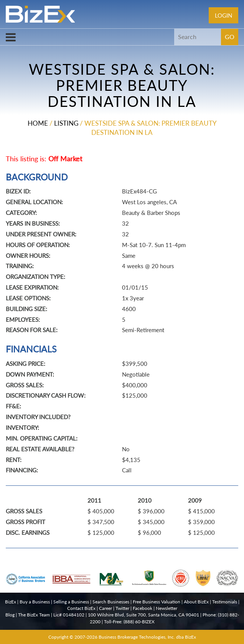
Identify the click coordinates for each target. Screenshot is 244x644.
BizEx (11, 602)
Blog (10, 615)
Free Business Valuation (157, 602)
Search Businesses (111, 602)
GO (230, 37)
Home (38, 123)
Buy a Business (35, 602)
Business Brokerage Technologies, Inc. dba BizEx (147, 637)
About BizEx (196, 602)
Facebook (143, 608)
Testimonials (225, 602)
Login (223, 15)
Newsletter (167, 608)
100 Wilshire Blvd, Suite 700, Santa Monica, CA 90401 (143, 615)
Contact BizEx (81, 608)
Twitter (122, 608)
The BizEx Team (34, 615)
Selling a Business (71, 602)
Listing (66, 123)
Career (106, 608)
